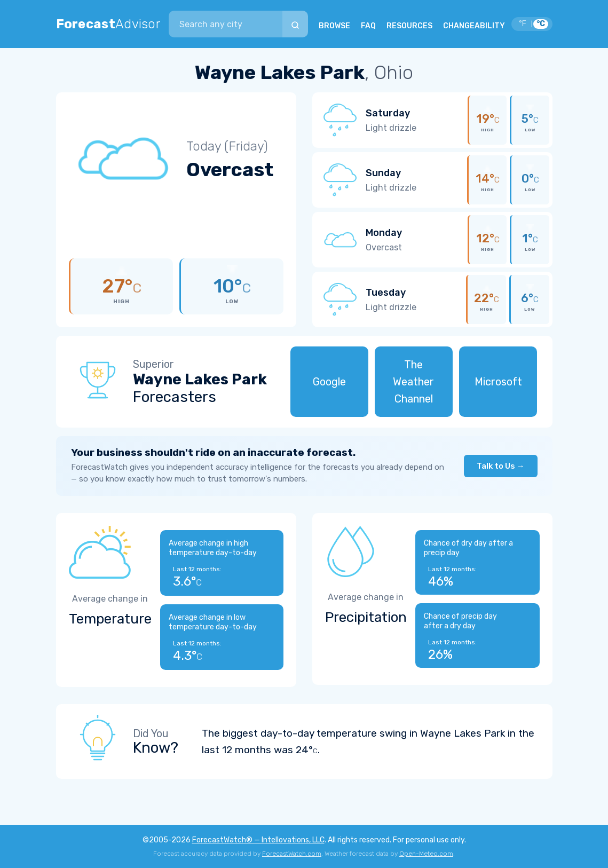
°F (523, 24)
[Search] (295, 24)
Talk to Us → (501, 466)
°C (541, 24)
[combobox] (225, 24)
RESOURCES (409, 26)
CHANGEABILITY (474, 26)
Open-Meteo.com (426, 854)
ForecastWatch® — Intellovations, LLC (258, 840)
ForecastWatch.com (292, 854)
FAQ (368, 26)
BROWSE (334, 26)
